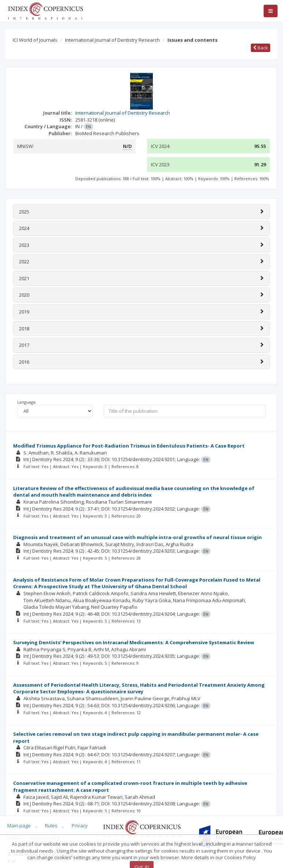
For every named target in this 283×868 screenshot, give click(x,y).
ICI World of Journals (35, 40)
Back (261, 48)
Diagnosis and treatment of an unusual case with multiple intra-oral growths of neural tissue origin (137, 537)
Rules (51, 826)
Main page (19, 826)
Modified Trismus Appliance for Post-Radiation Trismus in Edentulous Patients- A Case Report (129, 446)
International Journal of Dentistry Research (112, 40)
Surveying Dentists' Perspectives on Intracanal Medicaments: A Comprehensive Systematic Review (134, 642)
